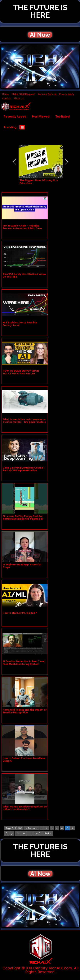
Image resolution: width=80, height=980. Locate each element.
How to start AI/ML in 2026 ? (20, 613)
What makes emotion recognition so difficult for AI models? (25, 808)
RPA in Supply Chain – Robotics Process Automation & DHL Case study (22, 228)
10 (18, 833)
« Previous (31, 828)
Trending (10, 127)
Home (5, 94)
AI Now (40, 35)
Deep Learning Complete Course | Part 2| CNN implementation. (24, 469)
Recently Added (15, 117)
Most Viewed (41, 117)
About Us (19, 99)
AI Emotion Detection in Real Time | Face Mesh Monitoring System (24, 663)
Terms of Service (47, 94)
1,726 (37, 833)
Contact (6, 99)
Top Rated (62, 117)
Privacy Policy (67, 94)
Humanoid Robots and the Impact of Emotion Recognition (25, 711)
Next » (47, 833)
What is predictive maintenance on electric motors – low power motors (24, 421)
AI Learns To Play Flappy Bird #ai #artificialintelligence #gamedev (23, 518)
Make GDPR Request (23, 94)
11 (24, 833)
